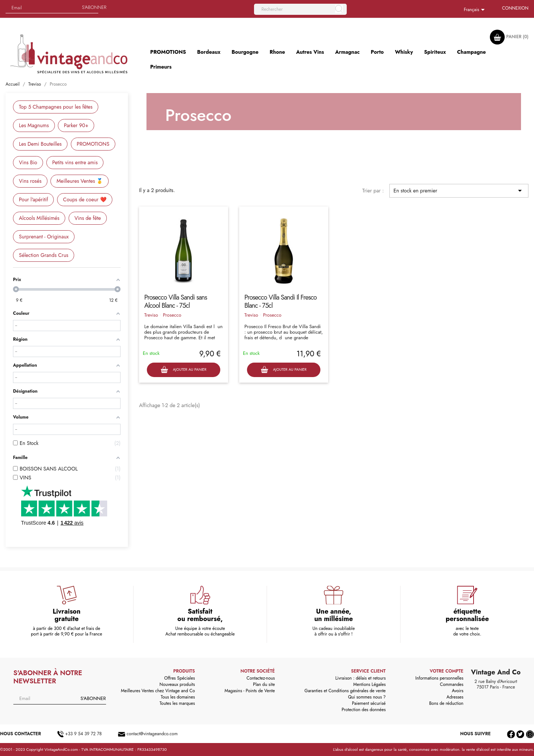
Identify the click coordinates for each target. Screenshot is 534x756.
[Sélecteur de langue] (476, 10)
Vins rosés (30, 181)
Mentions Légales (370, 684)
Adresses (455, 697)
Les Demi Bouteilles (40, 144)
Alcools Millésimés (39, 218)
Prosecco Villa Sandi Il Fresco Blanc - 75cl (281, 301)
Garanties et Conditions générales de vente (345, 691)
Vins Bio (28, 162)
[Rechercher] (300, 9)
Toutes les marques (177, 703)
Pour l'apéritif (33, 199)
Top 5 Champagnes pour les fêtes (56, 107)
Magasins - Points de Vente (250, 691)
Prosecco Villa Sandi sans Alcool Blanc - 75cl (176, 301)
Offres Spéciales (180, 678)
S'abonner (94, 7)
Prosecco (172, 315)
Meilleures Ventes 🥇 (80, 181)
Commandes (451, 684)
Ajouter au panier (183, 370)
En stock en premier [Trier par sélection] (459, 191)
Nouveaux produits (177, 684)
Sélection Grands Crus (44, 255)
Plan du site (264, 684)
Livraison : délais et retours (360, 678)
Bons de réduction (446, 703)
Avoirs (458, 691)
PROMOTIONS (93, 144)
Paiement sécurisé (369, 703)
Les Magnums (34, 125)
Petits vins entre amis (75, 162)
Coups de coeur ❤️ (85, 199)
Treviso (151, 315)
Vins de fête (88, 218)
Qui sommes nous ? (367, 697)
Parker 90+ (76, 125)
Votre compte (447, 671)
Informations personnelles (439, 678)
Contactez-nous (261, 678)
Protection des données (364, 710)
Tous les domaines (178, 697)
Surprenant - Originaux (44, 237)
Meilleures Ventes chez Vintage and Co (158, 691)
